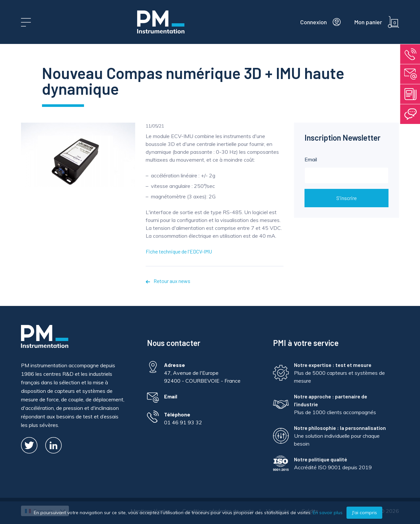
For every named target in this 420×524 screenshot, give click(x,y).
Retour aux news (168, 281)
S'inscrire (346, 198)
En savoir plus (328, 513)
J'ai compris (364, 513)
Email (346, 170)
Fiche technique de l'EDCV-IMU (179, 251)
